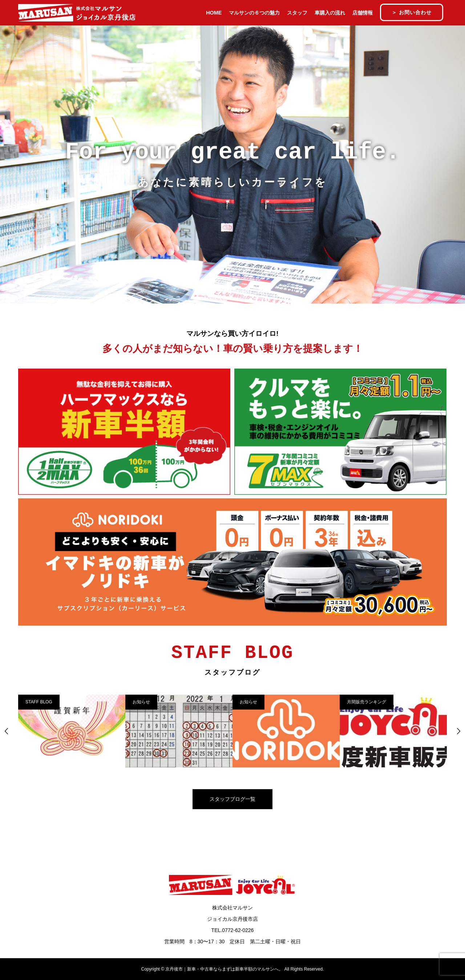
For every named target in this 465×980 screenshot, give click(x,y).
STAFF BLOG (39, 702)
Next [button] (458, 731)
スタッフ (297, 13)
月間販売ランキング (367, 702)
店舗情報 (363, 13)
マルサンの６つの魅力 (254, 13)
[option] (72, 731)
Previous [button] (7, 731)
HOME (214, 13)
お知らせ (141, 702)
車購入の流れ (330, 13)
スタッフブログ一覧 (232, 799)
